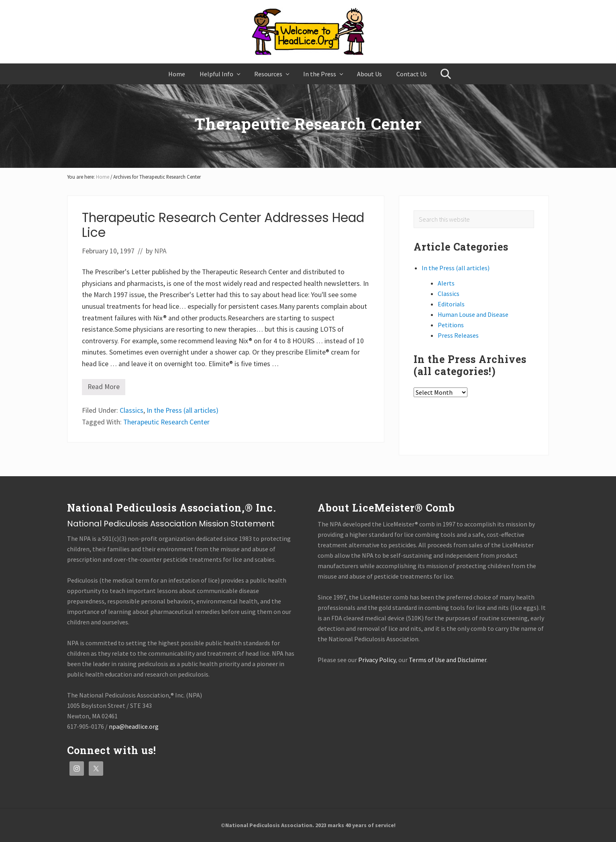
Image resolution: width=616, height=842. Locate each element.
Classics (132, 410)
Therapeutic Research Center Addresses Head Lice (223, 225)
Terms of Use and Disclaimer (448, 660)
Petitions (451, 325)
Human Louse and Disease (473, 314)
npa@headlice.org (134, 726)
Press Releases (458, 335)
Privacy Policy (377, 660)
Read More (104, 389)
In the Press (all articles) (183, 410)
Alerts (446, 283)
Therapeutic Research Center (166, 422)
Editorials (451, 304)
